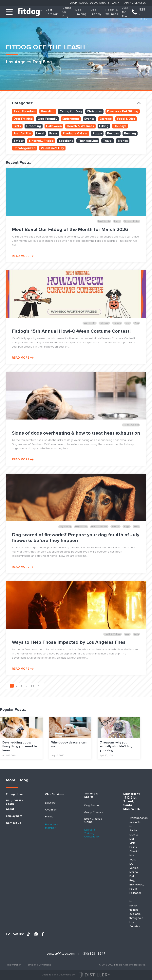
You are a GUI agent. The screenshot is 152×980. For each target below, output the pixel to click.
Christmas (94, 111)
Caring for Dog (71, 111)
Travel (108, 141)
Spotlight (66, 141)
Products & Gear (75, 133)
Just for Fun (125, 12)
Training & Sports (91, 795)
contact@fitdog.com (61, 954)
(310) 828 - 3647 (144, 12)
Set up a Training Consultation (92, 833)
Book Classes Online (93, 820)
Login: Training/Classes (129, 3)
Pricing (49, 817)
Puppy (97, 133)
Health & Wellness (80, 126)
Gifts (17, 126)
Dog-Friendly (47, 119)
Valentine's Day (52, 148)
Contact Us (13, 823)
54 (32, 686)
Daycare (50, 803)
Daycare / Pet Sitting (123, 111)
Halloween (54, 126)
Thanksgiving (88, 141)
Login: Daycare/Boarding (88, 3)
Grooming (34, 126)
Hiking (104, 126)
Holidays (120, 126)
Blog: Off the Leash (15, 802)
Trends (123, 141)
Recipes (113, 133)
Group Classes (94, 812)
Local (40, 133)
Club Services (54, 794)
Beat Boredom (25, 111)
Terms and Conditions (39, 965)
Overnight (51, 810)
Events (89, 119)
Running (130, 133)
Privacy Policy (13, 965)
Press (53, 133)
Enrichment (71, 119)
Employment (14, 816)
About (10, 809)
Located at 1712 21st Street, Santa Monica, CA (132, 802)
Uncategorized (25, 148)
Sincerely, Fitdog (41, 141)
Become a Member (52, 826)
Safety (19, 141)
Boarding (48, 111)
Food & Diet (126, 119)
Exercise (106, 119)
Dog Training (23, 119)
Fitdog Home (15, 794)
